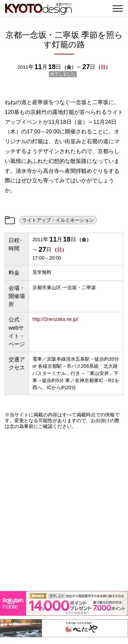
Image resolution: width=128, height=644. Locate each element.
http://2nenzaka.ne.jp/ (55, 319)
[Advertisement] (64, 510)
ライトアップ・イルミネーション (58, 220)
